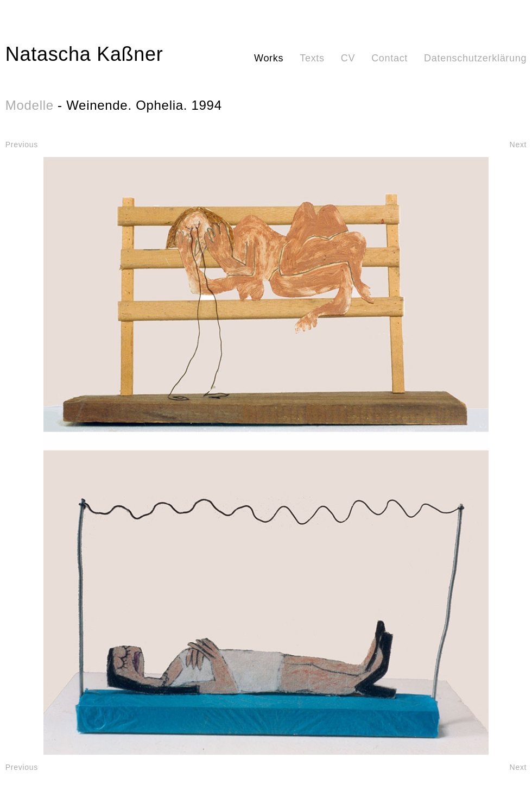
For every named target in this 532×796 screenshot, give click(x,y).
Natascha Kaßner (84, 54)
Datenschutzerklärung (475, 58)
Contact (389, 58)
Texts (312, 58)
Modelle (30, 105)
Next (518, 145)
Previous (22, 145)
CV (348, 58)
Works (269, 58)
